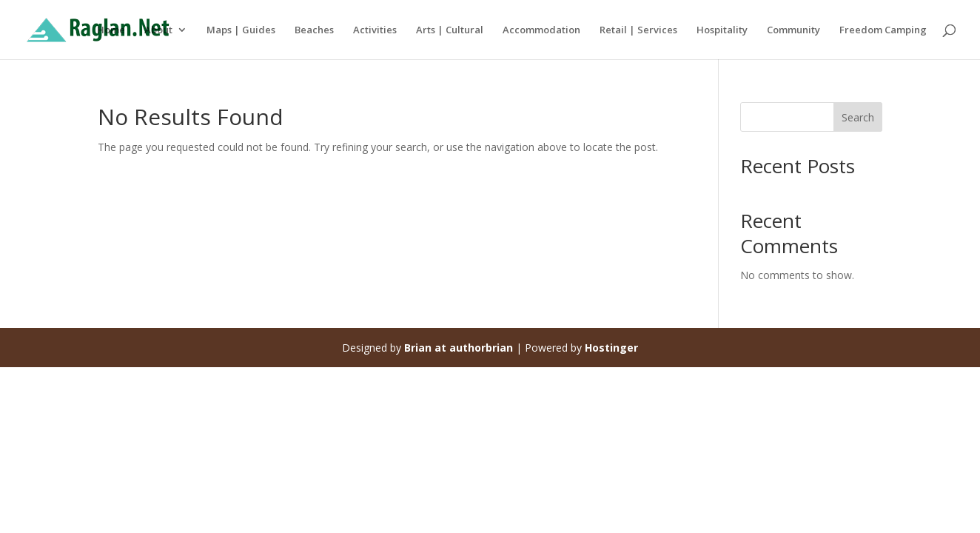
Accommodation (541, 30)
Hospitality (722, 30)
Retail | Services (638, 30)
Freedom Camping (883, 30)
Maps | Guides (241, 30)
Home (111, 30)
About (158, 30)
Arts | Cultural (450, 30)
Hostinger (611, 348)
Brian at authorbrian (459, 348)
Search (858, 117)
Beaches (314, 30)
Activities (375, 30)
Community (793, 30)
